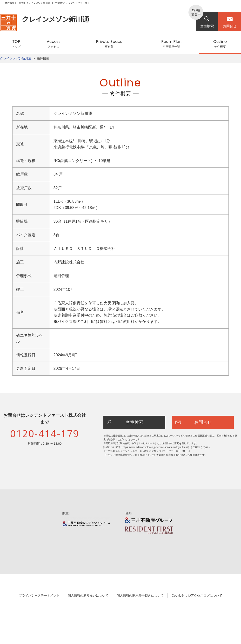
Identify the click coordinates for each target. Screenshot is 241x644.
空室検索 (207, 22)
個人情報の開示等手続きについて (140, 595)
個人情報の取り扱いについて (88, 595)
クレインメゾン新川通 (16, 58)
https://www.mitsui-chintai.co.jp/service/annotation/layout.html (155, 447)
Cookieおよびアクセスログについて (197, 595)
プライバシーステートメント (39, 595)
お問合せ (230, 22)
